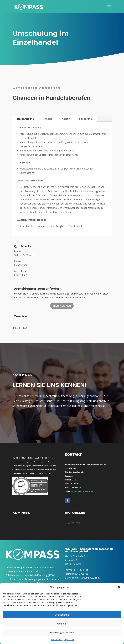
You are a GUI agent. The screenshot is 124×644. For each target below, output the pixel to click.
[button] (119, 587)
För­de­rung (86, 119)
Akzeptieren (62, 615)
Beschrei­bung (26, 119)
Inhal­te (48, 119)
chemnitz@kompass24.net (82, 491)
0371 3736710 (76, 484)
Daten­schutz (57, 640)
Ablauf (66, 119)
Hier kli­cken (62, 306)
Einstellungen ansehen (62, 632)
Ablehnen (62, 624)
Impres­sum (69, 640)
